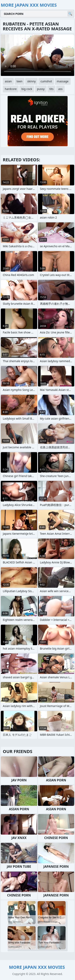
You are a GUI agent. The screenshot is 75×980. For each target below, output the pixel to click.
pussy (41, 89)
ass (60, 89)
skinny (31, 81)
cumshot (46, 81)
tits (51, 89)
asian (8, 81)
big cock (27, 89)
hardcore (11, 89)
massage (63, 81)
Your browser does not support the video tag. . (37, 55)
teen (20, 81)
